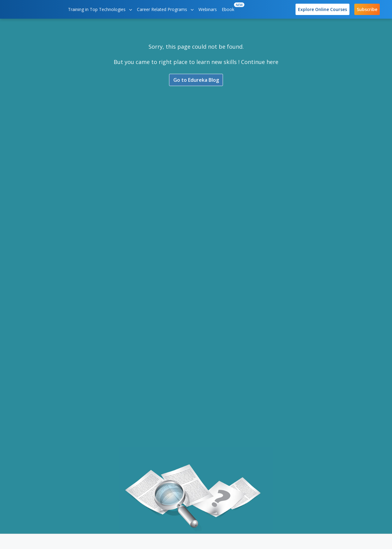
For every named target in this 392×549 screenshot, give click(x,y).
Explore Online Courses (322, 9)
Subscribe (367, 9)
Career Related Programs (165, 9)
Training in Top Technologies (100, 9)
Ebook (229, 7)
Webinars (208, 9)
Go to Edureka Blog (196, 81)
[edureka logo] (35, 9)
